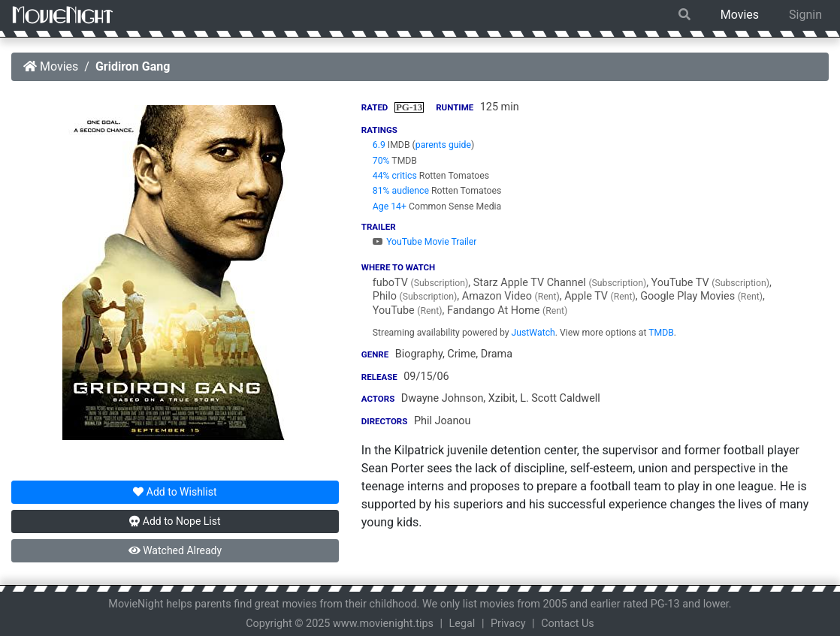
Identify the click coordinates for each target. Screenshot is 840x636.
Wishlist (175, 492)
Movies (740, 15)
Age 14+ (390, 206)
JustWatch (533, 333)
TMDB (661, 333)
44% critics (395, 176)
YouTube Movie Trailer (425, 242)
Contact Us (568, 624)
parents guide (443, 145)
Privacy (508, 624)
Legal (462, 624)
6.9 (379, 145)
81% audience (401, 191)
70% (381, 161)
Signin (805, 15)
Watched (175, 550)
